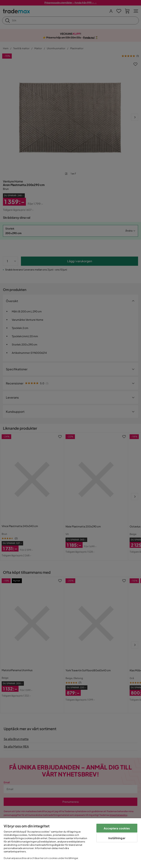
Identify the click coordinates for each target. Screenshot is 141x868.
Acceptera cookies (117, 828)
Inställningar (117, 838)
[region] (70, 843)
